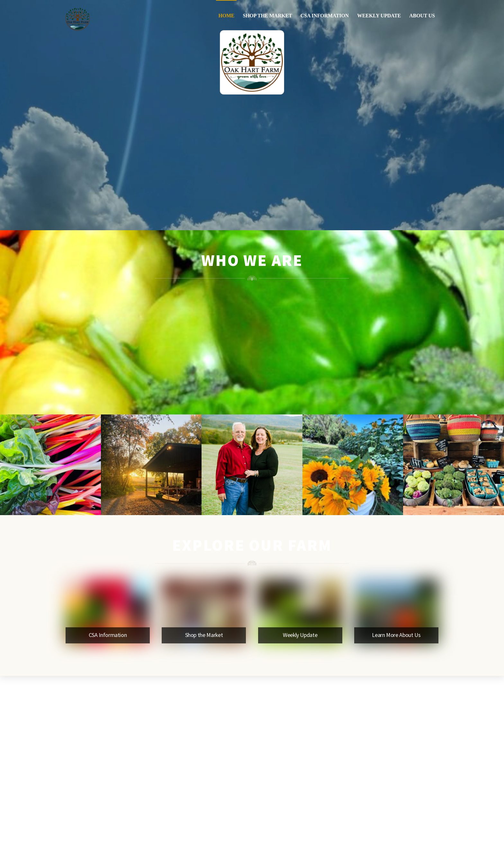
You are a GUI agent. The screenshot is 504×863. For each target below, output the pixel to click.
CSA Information (325, 16)
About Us (422, 16)
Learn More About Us (396, 635)
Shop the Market (267, 16)
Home (226, 16)
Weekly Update (379, 16)
